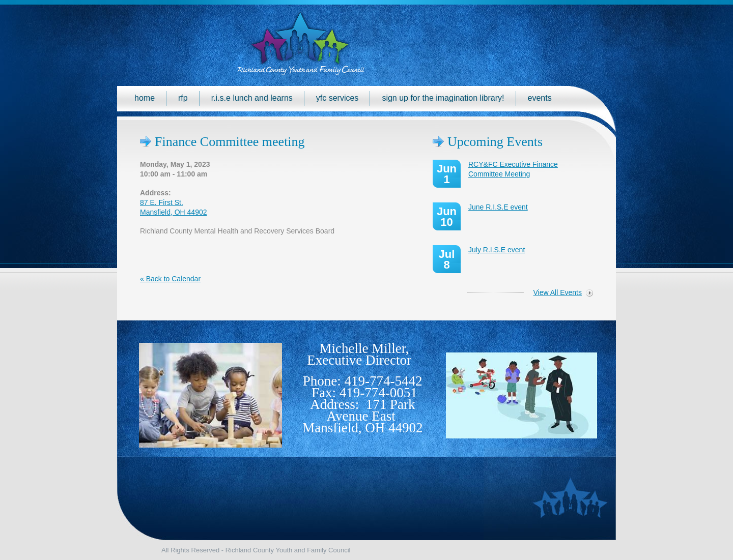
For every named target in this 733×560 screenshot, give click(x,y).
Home (145, 98)
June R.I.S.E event (498, 207)
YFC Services (337, 98)
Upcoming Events (495, 142)
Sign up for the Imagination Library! (443, 98)
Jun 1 (447, 174)
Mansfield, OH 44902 (362, 428)
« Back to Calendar (170, 279)
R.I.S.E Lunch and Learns (252, 98)
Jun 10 (447, 217)
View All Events (558, 292)
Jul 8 (447, 259)
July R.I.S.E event (497, 250)
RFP (183, 98)
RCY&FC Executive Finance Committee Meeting (513, 169)
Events (540, 98)
